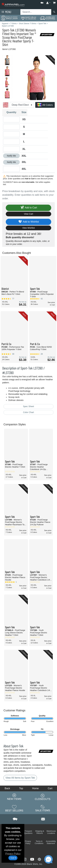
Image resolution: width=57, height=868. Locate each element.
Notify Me (11, 156)
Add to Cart (29, 208)
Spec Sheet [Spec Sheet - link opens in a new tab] (28, 406)
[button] (42, 2)
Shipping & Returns (40, 832)
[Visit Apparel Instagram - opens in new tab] (25, 859)
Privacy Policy (13, 854)
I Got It (13, 858)
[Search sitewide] (36, 12)
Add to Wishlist (28, 222)
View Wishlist (28, 228)
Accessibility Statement (51, 842)
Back (7, 788)
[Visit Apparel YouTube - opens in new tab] (33, 859)
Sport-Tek (8, 30)
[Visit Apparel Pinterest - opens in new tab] (39, 859)
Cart (50, 788)
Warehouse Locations (51, 832)
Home (35, 788)
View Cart (28, 214)
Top (21, 788)
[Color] (22, 105)
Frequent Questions (28, 832)
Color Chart (29, 412)
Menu (6, 12)
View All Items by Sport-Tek (20, 778)
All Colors (45, 105)
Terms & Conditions (39, 842)
